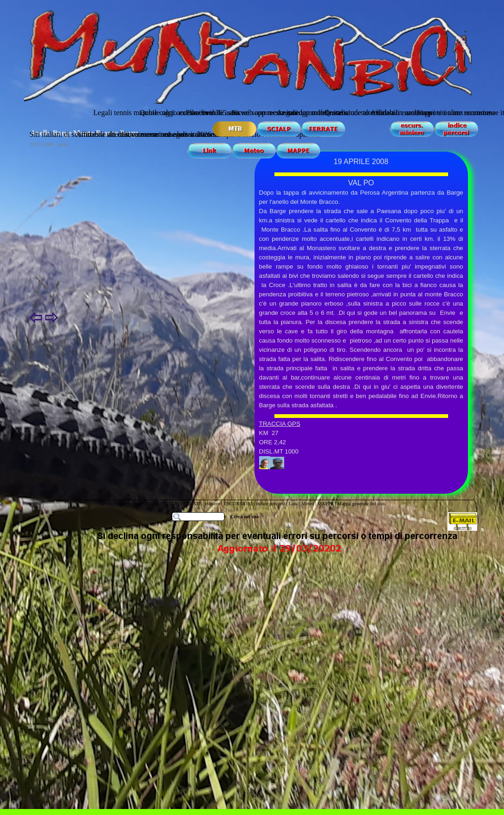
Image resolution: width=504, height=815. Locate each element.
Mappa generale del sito (361, 504)
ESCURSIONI (238, 504)
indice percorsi (271, 504)
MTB (151, 504)
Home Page (131, 504)
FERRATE (191, 504)
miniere (213, 504)
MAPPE (326, 504)
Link (293, 504)
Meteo (307, 504)
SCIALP (168, 504)
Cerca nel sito (245, 517)
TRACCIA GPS (280, 424)
